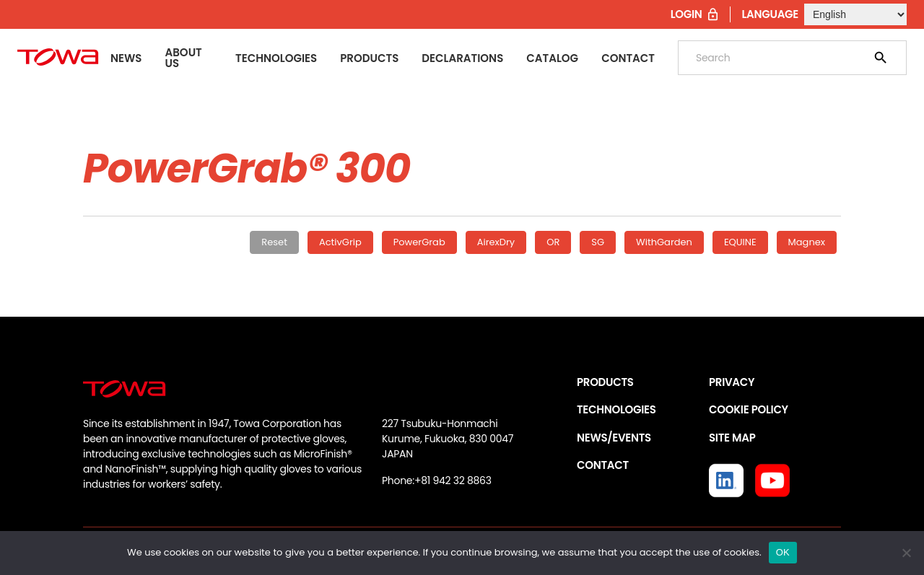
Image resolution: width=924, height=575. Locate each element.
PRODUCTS (605, 382)
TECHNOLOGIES (616, 409)
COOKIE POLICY (749, 409)
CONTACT (603, 465)
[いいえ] (906, 553)
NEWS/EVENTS (614, 438)
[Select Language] (855, 14)
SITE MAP (732, 438)
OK (783, 552)
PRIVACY (732, 382)
